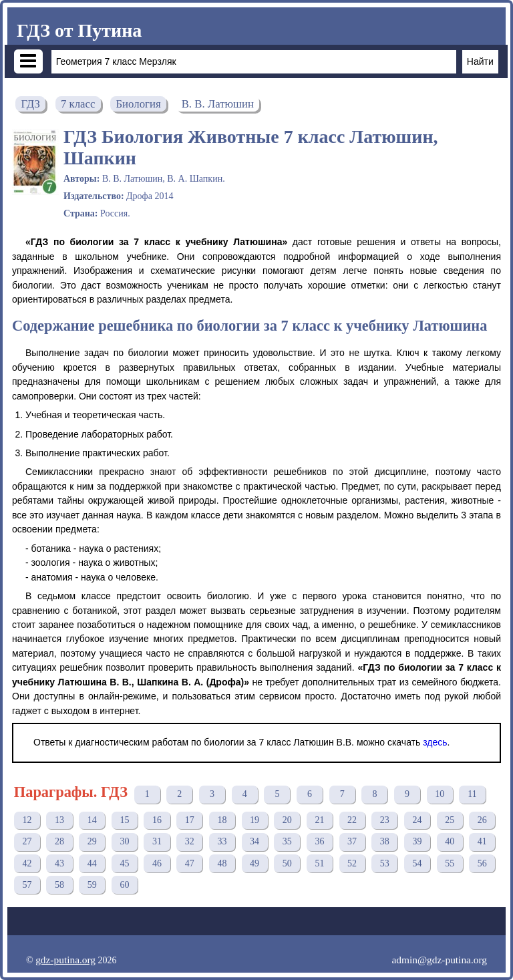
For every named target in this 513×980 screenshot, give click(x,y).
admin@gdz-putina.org (439, 960)
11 (472, 794)
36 (319, 841)
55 (450, 863)
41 (482, 841)
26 (482, 820)
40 (450, 841)
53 (385, 863)
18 (222, 820)
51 (319, 863)
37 (352, 841)
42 (27, 863)
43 (59, 863)
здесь (435, 742)
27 (27, 841)
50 (287, 863)
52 (352, 863)
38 (385, 841)
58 (59, 885)
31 (157, 841)
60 (124, 885)
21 (319, 820)
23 (385, 820)
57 (27, 885)
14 (92, 820)
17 (190, 820)
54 (417, 863)
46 (157, 863)
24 (417, 820)
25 (450, 820)
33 (222, 841)
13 (59, 820)
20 (287, 820)
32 (190, 841)
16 (157, 820)
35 (287, 841)
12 (27, 820)
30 (124, 841)
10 (440, 794)
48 (222, 863)
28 (59, 841)
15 (124, 820)
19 (254, 820)
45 (124, 863)
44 (92, 863)
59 (92, 885)
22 (352, 820)
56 (482, 863)
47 (190, 863)
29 (92, 841)
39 (417, 841)
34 (254, 841)
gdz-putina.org (65, 960)
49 (254, 863)
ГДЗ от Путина (79, 30)
